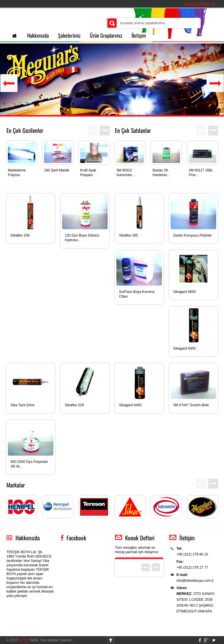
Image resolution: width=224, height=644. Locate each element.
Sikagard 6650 (184, 292)
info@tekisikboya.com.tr (195, 581)
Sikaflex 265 (128, 235)
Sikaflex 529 (74, 405)
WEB (28, 640)
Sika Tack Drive (22, 405)
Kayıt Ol (208, 4)
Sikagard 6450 (130, 405)
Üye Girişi (192, 4)
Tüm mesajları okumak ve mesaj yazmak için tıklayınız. (137, 550)
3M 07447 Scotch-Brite (191, 405)
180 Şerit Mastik (57, 170)
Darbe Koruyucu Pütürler (192, 235)
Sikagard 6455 (184, 348)
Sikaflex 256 (20, 235)
